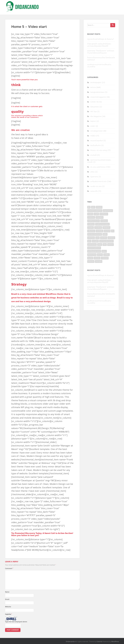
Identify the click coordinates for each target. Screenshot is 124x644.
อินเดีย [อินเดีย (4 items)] (90, 258)
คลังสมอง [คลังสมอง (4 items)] (106, 228)
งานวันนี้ (93, 155)
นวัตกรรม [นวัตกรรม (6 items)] (91, 238)
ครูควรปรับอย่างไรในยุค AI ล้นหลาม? (101, 39)
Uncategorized (96, 131)
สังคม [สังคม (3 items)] (104, 251)
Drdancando (70, 642)
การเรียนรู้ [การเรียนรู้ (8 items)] (98, 228)
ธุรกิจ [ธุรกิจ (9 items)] (105, 234)
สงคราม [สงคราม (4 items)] (110, 245)
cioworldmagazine (98, 97)
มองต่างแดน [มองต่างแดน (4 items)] (92, 245)
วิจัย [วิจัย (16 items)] (105, 245)
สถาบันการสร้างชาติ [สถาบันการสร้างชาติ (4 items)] (94, 248)
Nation (93, 121)
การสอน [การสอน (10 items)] (91, 228)
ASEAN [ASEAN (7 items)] (99, 207)
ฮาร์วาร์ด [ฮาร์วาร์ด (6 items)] (97, 258)
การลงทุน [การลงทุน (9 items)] (104, 221)
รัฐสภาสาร (94, 177)
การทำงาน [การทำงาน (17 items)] (91, 217)
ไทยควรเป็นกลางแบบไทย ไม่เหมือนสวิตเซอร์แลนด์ (101, 59)
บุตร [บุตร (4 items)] (97, 238)
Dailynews (95, 107)
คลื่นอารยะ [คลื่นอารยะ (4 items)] (91, 231)
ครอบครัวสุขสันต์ (97, 141)
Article (93, 87)
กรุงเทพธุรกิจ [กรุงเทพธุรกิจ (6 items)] (108, 211)
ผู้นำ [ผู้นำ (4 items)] (89, 241)
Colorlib (99, 642)
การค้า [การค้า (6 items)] (96, 214)
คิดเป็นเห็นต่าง (95, 145)
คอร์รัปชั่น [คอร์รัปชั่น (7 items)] (100, 231)
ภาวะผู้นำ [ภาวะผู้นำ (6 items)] (95, 241)
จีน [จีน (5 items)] (113, 231)
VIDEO (93, 136)
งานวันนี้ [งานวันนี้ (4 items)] (107, 231)
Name (7, 592)
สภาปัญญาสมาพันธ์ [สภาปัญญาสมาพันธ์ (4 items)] (94, 251)
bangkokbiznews (97, 92)
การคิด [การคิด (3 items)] (90, 214)
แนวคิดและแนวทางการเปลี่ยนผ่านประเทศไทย (99, 66)
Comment (9, 569)
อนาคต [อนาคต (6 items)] (100, 255)
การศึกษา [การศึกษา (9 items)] (91, 224)
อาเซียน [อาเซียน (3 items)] (107, 255)
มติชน (92, 172)
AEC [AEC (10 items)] (93, 207)
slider (93, 126)
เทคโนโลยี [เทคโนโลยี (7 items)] (105, 258)
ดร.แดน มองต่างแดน (98, 167)
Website (8, 607)
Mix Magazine (96, 116)
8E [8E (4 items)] (89, 207)
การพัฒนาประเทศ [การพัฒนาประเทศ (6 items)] (94, 221)
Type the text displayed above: (16, 622)
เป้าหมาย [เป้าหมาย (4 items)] (91, 261)
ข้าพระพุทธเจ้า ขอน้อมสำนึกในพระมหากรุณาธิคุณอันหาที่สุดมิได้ (99, 45)
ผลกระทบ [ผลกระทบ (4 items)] (111, 238)
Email (7, 599)
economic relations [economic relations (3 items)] (95, 211)
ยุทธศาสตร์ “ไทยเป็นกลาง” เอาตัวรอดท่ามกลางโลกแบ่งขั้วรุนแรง (101, 52)
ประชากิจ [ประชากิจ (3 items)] (104, 238)
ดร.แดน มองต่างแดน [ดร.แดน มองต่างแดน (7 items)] (95, 234)
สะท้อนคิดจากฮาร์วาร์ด (98, 182)
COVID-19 (94, 102)
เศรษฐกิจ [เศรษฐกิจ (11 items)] (99, 261)
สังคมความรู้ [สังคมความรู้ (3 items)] (92, 255)
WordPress (115, 642)
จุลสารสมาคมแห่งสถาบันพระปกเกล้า (99, 161)
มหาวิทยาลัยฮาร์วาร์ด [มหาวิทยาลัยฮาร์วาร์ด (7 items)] (106, 241)
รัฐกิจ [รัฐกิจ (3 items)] (100, 245)
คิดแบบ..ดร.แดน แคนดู (99, 150)
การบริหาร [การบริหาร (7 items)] (100, 217)
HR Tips (94, 112)
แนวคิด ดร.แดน (96, 186)
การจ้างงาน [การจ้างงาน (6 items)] (104, 214)
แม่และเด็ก (94, 191)
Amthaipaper (96, 83)
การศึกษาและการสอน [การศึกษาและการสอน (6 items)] (102, 224)
